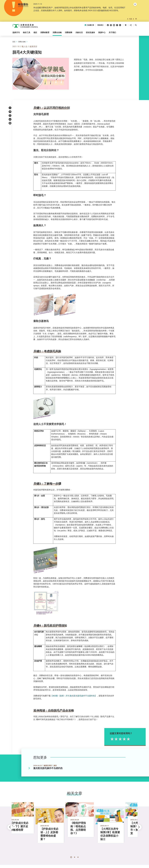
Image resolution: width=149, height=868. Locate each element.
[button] (128, 19)
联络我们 (100, 26)
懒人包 (24, 47)
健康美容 (33, 47)
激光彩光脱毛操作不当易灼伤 (48, 769)
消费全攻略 (22, 42)
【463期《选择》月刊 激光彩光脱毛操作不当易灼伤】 (74, 696)
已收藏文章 (89, 26)
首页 (14, 42)
